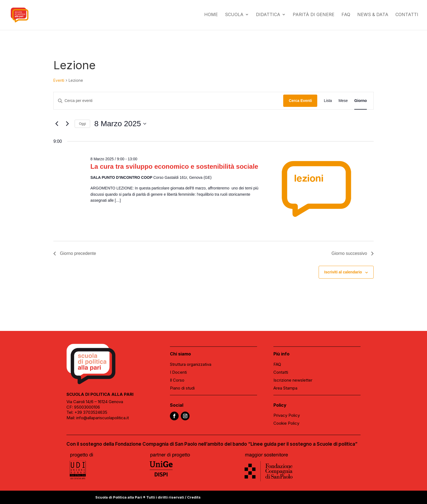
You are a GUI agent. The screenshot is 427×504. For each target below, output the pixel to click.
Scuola (234, 16)
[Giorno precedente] (57, 124)
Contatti (407, 16)
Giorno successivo (353, 253)
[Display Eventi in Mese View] (343, 101)
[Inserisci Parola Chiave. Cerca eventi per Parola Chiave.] (168, 101)
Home (211, 16)
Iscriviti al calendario (343, 272)
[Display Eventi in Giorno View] (361, 101)
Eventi (59, 80)
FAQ (346, 16)
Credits (194, 497)
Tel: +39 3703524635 (87, 412)
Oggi (82, 124)
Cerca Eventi (300, 101)
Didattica (268, 16)
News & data (373, 16)
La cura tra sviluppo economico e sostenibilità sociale (174, 166)
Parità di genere (314, 16)
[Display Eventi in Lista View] (328, 101)
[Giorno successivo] (67, 124)
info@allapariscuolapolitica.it (103, 418)
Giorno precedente (75, 253)
